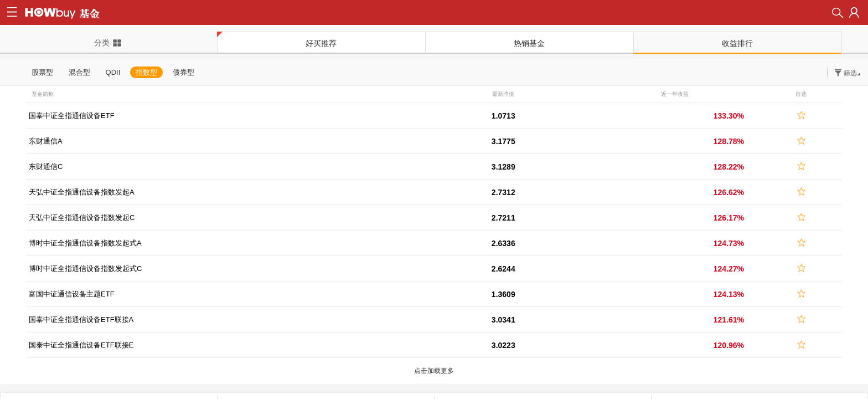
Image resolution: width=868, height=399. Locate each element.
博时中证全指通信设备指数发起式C (85, 268)
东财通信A (46, 141)
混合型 (79, 72)
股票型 (42, 72)
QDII (113, 72)
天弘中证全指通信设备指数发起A (82, 192)
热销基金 (529, 43)
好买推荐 (321, 43)
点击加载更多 (434, 371)
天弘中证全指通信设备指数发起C (82, 218)
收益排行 (737, 43)
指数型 (146, 72)
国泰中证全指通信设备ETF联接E (81, 345)
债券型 (184, 72)
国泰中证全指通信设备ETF (72, 116)
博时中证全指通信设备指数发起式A (85, 243)
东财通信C (46, 167)
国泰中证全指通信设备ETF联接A (81, 319)
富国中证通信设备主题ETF (72, 294)
